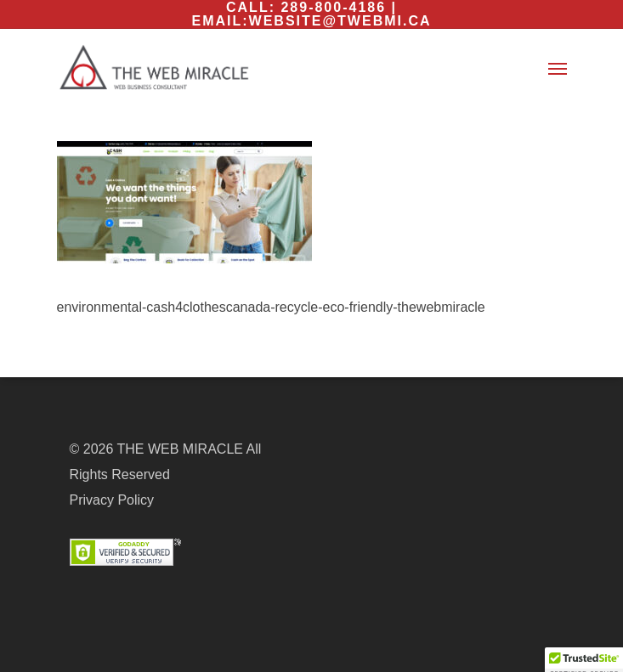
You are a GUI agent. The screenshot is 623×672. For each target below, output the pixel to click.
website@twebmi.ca (340, 21)
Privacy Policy (112, 500)
